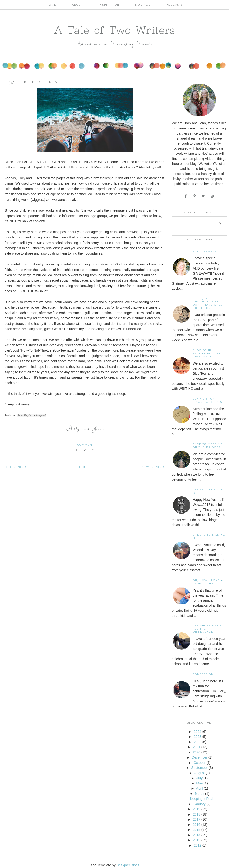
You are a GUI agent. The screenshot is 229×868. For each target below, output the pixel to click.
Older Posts (16, 467)
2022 (198, 742)
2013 (197, 840)
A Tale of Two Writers (115, 30)
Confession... (205, 674)
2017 (197, 819)
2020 (197, 752)
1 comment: (85, 445)
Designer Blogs (128, 865)
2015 (197, 830)
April (200, 788)
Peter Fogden (25, 415)
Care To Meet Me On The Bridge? (208, 446)
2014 (197, 835)
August (200, 773)
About (77, 5)
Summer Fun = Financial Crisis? (208, 400)
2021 (197, 747)
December (200, 757)
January (200, 804)
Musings (143, 5)
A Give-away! (204, 251)
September (199, 768)
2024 (198, 732)
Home (51, 5)
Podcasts (174, 5)
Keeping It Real (42, 82)
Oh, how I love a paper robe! (208, 582)
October (200, 763)
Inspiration (109, 5)
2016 (197, 825)
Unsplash (41, 415)
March (200, 794)
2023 (198, 737)
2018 (197, 814)
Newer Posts (153, 467)
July (200, 778)
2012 (198, 845)
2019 (197, 809)
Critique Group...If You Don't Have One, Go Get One (207, 303)
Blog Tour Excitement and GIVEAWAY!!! (207, 353)
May (199, 783)
